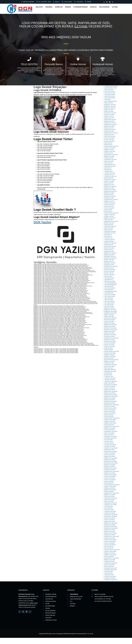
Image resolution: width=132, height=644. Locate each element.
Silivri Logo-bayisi (109, 368)
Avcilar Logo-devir (109, 117)
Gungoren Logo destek (110, 420)
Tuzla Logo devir (109, 238)
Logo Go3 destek (109, 298)
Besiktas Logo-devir (109, 127)
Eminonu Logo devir (109, 205)
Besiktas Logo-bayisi (110, 332)
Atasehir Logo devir (109, 182)
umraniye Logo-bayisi (110, 378)
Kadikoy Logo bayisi (109, 355)
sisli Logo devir (108, 237)
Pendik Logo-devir (109, 158)
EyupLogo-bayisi (109, 348)
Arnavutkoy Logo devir (110, 180)
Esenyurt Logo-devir (109, 142)
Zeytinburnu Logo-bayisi (111, 382)
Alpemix (57, 2)
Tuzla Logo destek (109, 444)
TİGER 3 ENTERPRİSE (74, 599)
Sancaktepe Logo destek (111, 432)
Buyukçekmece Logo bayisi (111, 338)
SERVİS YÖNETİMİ (49, 616)
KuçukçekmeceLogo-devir (111, 155)
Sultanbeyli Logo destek (110, 437)
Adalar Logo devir (109, 103)
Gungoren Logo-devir (110, 148)
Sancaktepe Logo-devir (110, 160)
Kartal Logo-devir (109, 153)
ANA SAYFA (39, 7)
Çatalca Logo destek (110, 407)
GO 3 (70, 602)
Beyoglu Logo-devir (109, 132)
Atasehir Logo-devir (109, 115)
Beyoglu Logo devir (109, 198)
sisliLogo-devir (108, 170)
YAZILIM (46, 609)
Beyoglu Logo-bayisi (109, 337)
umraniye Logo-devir (110, 173)
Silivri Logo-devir (109, 163)
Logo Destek (107, 100)
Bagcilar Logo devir (109, 185)
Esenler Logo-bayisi (109, 345)
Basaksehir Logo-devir (110, 123)
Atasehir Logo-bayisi (110, 320)
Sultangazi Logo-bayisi (110, 372)
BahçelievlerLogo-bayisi (110, 325)
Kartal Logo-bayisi (109, 358)
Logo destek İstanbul (110, 288)
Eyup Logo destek (109, 415)
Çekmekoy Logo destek (110, 408)
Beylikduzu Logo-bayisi (110, 310)
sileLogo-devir (108, 168)
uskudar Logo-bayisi (110, 380)
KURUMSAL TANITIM (50, 595)
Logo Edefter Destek (110, 95)
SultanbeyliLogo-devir (110, 165)
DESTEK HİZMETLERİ (50, 597)
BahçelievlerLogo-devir (110, 120)
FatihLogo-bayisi (109, 350)
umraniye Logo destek (110, 445)
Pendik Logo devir (109, 225)
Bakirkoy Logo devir (109, 188)
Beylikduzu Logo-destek (111, 312)
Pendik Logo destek (109, 430)
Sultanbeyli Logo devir (110, 232)
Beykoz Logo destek (110, 400)
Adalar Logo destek (109, 308)
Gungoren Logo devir (110, 215)
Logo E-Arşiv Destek (109, 97)
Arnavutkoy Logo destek (111, 385)
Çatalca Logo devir (109, 202)
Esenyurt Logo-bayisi (110, 347)
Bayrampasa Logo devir (110, 192)
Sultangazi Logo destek (110, 439)
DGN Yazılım (42, 223)
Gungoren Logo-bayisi (110, 353)
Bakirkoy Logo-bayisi (110, 327)
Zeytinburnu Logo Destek (111, 580)
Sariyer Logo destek (109, 434)
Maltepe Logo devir (109, 223)
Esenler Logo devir (109, 207)
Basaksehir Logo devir (110, 190)
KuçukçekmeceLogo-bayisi (111, 360)
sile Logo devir (108, 235)
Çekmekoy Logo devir (110, 137)
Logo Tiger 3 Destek (109, 92)
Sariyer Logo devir (109, 228)
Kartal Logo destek (109, 425)
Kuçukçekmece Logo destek (112, 427)
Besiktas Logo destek (110, 398)
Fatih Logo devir (108, 212)
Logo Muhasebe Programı (111, 87)
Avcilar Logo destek (109, 388)
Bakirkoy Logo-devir (109, 122)
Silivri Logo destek (109, 435)
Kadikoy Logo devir (109, 150)
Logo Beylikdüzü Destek (110, 102)
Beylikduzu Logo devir (110, 108)
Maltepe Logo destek (110, 428)
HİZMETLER (59, 7)
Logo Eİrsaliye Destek (110, 98)
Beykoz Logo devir (109, 195)
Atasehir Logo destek (110, 387)
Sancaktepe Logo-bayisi (111, 365)
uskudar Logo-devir (109, 175)
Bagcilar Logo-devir (109, 118)
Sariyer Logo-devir (109, 162)
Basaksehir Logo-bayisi (110, 328)
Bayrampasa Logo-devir (111, 125)
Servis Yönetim (68, 2)
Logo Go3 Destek (109, 90)
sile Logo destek (108, 440)
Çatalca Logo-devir (109, 135)
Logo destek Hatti (109, 287)
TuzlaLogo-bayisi (109, 377)
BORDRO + (71, 606)
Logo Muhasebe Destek (110, 88)
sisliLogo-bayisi (108, 375)
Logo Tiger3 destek (109, 302)
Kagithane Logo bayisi (110, 357)
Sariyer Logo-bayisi (109, 367)
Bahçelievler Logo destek (111, 392)
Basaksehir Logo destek (110, 395)
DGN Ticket (81, 2)
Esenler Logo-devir (109, 140)
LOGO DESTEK (48, 599)
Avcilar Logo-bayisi (109, 322)
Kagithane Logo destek (110, 423)
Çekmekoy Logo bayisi (110, 342)
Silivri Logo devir (108, 230)
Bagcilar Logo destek (110, 390)
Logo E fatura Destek (110, 93)
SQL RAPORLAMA (49, 606)
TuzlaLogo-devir (108, 172)
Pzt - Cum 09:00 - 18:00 (44, 2)
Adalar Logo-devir (109, 110)
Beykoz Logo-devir (109, 128)
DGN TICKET (47, 618)
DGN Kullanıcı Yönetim (50, 620)
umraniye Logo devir (110, 240)
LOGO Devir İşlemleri (49, 602)
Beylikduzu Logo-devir (110, 105)
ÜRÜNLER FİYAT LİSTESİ (75, 597)
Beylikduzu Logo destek (110, 313)
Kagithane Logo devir (110, 152)
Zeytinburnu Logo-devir (110, 177)
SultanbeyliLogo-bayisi (110, 370)
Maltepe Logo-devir (109, 157)
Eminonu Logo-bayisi (110, 343)
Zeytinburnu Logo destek (111, 449)
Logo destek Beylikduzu (110, 283)
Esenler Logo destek (110, 412)
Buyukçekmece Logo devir (111, 133)
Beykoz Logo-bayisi (109, 333)
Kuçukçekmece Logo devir (111, 222)
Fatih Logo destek (109, 417)
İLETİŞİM (115, 7)
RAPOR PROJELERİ (49, 613)
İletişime (81, 27)
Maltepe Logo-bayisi (110, 362)
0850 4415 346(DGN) (28, 2)
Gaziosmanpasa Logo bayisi (112, 352)
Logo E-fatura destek (110, 295)
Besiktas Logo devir (109, 193)
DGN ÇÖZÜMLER (104, 7)
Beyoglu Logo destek (110, 403)
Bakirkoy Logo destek (110, 393)
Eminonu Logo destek (110, 410)
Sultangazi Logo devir (110, 233)
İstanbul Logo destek (110, 282)
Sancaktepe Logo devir (110, 227)
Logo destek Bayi (109, 290)
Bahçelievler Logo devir (110, 187)
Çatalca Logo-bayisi (109, 340)
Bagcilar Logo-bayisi (109, 323)
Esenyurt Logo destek (110, 413)
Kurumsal (49, 7)
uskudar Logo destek (110, 447)
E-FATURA (71, 604)
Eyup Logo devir (108, 210)
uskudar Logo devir (109, 242)
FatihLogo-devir (108, 145)
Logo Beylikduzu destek (110, 292)
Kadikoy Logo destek (110, 422)
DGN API (90, 2)
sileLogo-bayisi (108, 373)
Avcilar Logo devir (109, 183)
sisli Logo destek (109, 442)
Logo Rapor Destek (109, 278)
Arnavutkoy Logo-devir (110, 113)
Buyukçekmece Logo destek (112, 405)
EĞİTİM (46, 604)
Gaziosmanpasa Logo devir (111, 147)
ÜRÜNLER (68, 7)
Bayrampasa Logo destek (111, 397)
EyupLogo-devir (108, 143)
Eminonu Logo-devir (109, 138)
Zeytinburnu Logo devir (110, 243)
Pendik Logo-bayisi (109, 363)
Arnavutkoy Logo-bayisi (110, 318)
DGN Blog (93, 7)
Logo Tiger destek (109, 305)
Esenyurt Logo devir (109, 208)
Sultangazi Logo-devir (110, 167)
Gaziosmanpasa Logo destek (112, 418)
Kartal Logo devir (109, 220)
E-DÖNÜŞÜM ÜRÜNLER (80, 7)
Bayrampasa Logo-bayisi (111, 330)
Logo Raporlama (109, 280)
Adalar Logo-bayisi (109, 315)
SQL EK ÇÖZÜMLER (49, 611)
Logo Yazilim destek (110, 297)
